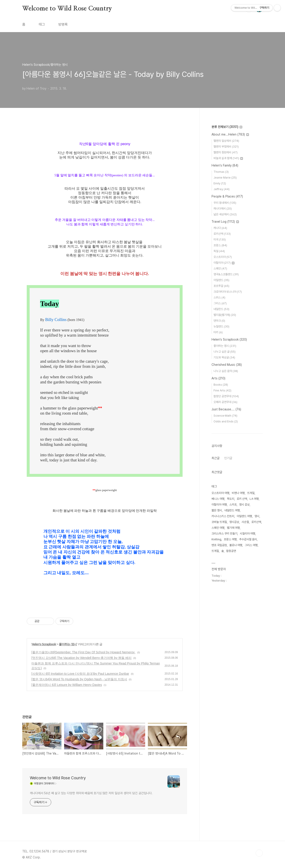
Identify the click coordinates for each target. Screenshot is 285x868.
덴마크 (219, 321)
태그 (42, 24)
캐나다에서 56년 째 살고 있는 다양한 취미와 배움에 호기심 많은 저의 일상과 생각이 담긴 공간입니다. (91, 793)
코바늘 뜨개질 (219, 522)
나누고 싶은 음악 (226, 371)
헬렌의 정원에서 (226, 152)
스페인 (220, 268)
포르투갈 (221, 286)
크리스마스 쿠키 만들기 (224, 534)
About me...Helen (230, 134)
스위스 (219, 297)
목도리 (231, 499)
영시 (257, 516)
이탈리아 (224, 263)
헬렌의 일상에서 (226, 141)
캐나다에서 (223, 209)
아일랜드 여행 (244, 516)
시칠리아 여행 (247, 534)
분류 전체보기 (227, 127)
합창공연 (231, 551)
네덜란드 (221, 309)
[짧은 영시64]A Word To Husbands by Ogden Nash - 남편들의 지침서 (79, 679)
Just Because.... (226, 409)
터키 (218, 332)
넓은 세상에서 (225, 214)
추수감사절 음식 (248, 539)
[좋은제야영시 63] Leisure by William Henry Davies (67, 685)
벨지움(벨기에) (225, 315)
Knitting (216, 539)
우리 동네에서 (225, 203)
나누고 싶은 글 (225, 352)
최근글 (216, 458)
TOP (259, 853)
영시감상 (234, 522)
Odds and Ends (226, 421)
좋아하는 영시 (68, 644)
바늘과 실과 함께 (228, 158)
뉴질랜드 (221, 326)
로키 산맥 (242, 499)
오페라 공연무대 (225, 402)
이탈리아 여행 (219, 505)
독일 (219, 251)
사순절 (245, 522)
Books (221, 385)
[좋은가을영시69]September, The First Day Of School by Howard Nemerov (83, 652)
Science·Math (225, 416)
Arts (218, 378)
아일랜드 (221, 280)
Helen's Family (225, 165)
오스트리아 (223, 257)
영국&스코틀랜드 (226, 274)
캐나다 (220, 228)
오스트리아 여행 (220, 493)
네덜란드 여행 (232, 510)
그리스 (220, 303)
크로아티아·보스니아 (228, 292)
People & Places (227, 196)
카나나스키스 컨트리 (223, 516)
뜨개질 (251, 493)
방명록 (63, 24)
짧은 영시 (217, 510)
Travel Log (225, 222)
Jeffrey (222, 189)
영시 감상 (244, 505)
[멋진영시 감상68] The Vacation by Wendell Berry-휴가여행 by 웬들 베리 (81, 658)
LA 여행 (254, 499)
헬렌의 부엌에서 (226, 147)
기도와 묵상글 (224, 357)
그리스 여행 (251, 545)
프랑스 (220, 245)
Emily (220, 183)
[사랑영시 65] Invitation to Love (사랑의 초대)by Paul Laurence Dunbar (80, 674)
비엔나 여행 (238, 493)
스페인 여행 (218, 528)
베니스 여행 (218, 499)
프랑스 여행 (230, 539)
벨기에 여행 (233, 528)
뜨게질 (215, 551)
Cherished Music (227, 365)
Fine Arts (222, 390)
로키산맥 (222, 234)
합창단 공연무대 (226, 396)
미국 (220, 240)
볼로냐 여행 (236, 545)
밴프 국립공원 (219, 545)
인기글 (228, 458)
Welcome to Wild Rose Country (67, 9)
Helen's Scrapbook (44, 644)
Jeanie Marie (225, 178)
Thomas (221, 172)
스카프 (233, 505)
